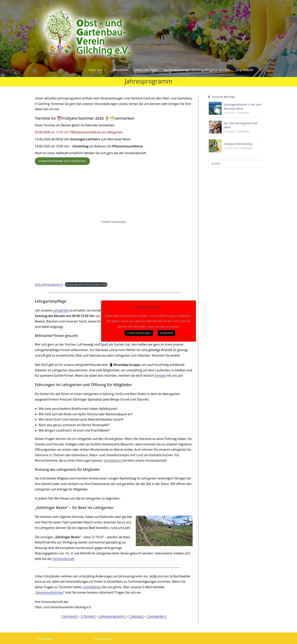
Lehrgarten (61, 310)
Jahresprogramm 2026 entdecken (62, 161)
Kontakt (160, 375)
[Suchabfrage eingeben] (235, 164)
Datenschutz (103, 639)
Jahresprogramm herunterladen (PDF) (86, 284)
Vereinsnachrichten (50, 592)
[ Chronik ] (88, 616)
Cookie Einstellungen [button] (139, 333)
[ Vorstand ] (70, 616)
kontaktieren (113, 461)
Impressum (46, 639)
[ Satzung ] (136, 616)
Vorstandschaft (64, 559)
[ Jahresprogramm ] (112, 616)
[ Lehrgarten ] (157, 616)
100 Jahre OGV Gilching (238, 144)
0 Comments (243, 113)
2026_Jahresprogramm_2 (49, 284)
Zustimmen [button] (167, 333)
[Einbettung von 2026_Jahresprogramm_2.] (114, 222)
